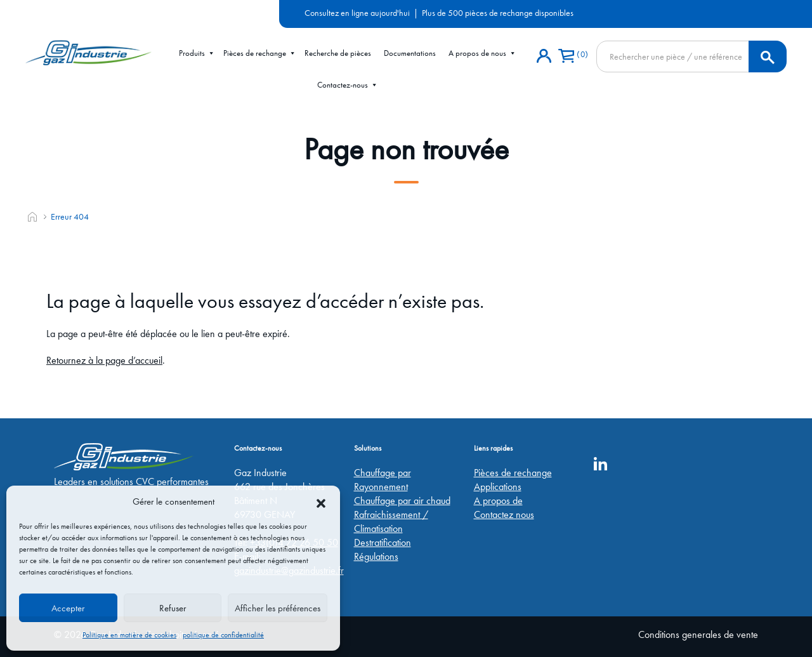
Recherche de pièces (338, 53)
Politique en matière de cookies (129, 635)
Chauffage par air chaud (402, 501)
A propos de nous (482, 53)
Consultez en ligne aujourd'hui (357, 13)
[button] (321, 501)
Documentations (410, 53)
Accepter (68, 608)
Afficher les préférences (278, 608)
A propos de (498, 501)
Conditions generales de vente (698, 634)
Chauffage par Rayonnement (383, 480)
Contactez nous (504, 514)
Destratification (383, 542)
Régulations (376, 556)
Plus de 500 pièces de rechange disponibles (498, 13)
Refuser (173, 608)
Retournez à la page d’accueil (104, 360)
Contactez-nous (348, 85)
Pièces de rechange (260, 53)
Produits (197, 53)
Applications (498, 487)
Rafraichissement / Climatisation (391, 521)
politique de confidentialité (223, 635)
